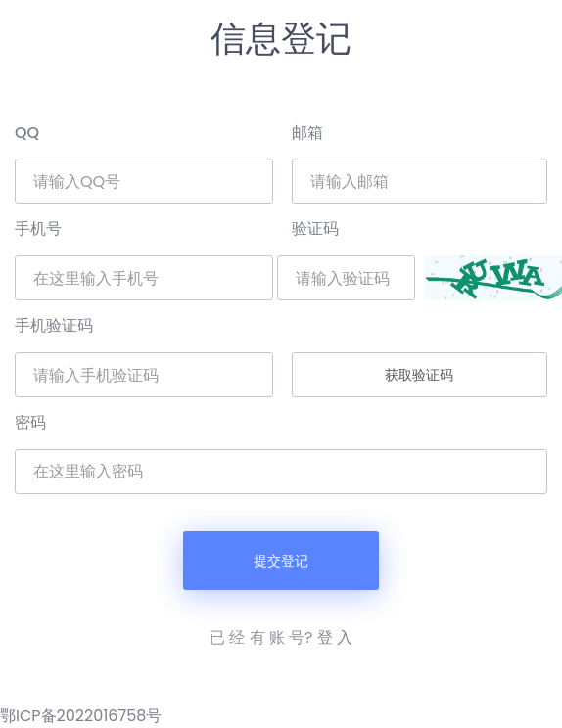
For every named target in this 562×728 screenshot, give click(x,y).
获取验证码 (419, 375)
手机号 (38, 229)
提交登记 (281, 561)
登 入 (335, 637)
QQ (27, 133)
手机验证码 (54, 326)
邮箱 (307, 133)
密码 (30, 423)
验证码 (315, 229)
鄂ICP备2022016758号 (81, 716)
